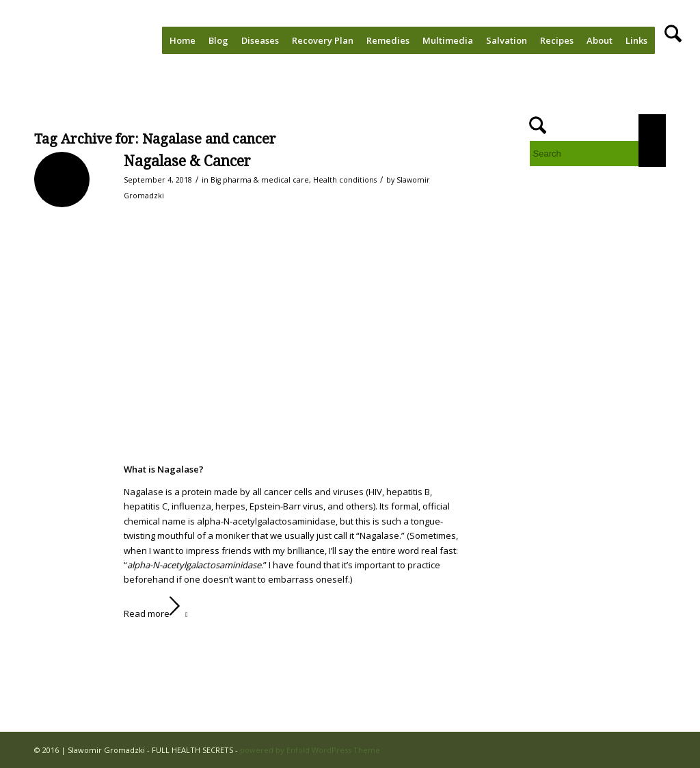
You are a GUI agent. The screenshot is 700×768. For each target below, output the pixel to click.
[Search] (673, 40)
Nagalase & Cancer (187, 161)
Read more (159, 613)
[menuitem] (183, 40)
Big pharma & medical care (260, 180)
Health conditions (345, 180)
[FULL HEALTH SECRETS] (68, 40)
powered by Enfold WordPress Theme (310, 750)
